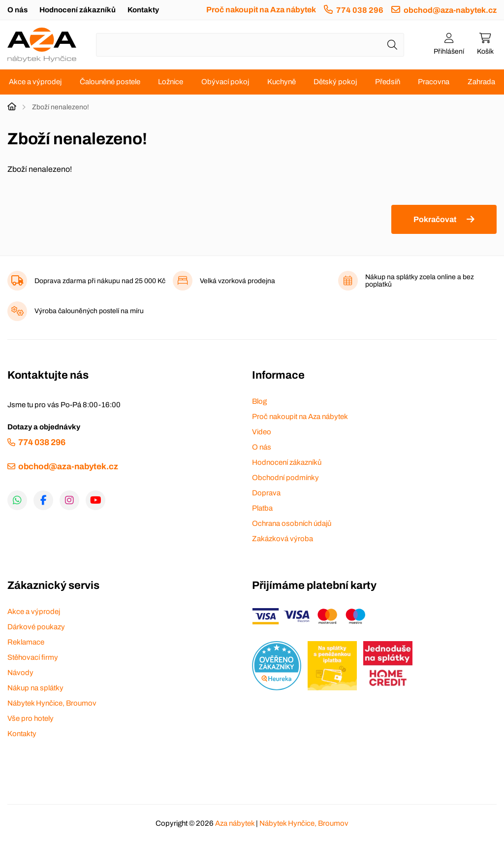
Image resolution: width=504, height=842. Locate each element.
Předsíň (388, 82)
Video (262, 432)
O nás (17, 10)
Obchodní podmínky (285, 478)
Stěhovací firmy (33, 657)
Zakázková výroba (283, 539)
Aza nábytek (235, 823)
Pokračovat (435, 219)
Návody (20, 673)
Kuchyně (282, 82)
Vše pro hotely (31, 718)
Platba (262, 508)
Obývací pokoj (225, 82)
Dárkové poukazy (36, 627)
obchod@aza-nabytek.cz (450, 10)
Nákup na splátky (35, 688)
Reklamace (26, 642)
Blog (259, 401)
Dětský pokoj (335, 82)
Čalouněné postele (110, 82)
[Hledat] (392, 45)
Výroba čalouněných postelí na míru (89, 311)
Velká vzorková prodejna (237, 281)
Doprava (266, 493)
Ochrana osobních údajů (292, 523)
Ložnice (171, 82)
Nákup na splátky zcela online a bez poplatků (420, 281)
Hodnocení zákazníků (78, 10)
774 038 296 (360, 10)
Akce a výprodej (35, 82)
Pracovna (434, 82)
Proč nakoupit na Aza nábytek (261, 10)
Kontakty (143, 10)
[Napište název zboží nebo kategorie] (250, 45)
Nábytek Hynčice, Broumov (52, 703)
